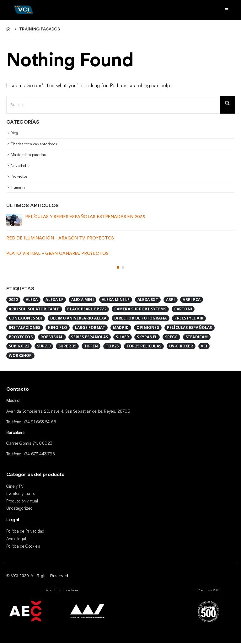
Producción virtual (22, 502)
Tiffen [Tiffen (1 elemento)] (91, 347)
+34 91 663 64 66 (40, 423)
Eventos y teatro (21, 495)
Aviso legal (16, 539)
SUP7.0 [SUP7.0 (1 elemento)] (44, 347)
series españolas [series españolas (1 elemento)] (89, 338)
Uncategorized (20, 509)
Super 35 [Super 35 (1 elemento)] (67, 347)
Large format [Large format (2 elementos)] (90, 328)
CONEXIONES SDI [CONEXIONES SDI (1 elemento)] (26, 319)
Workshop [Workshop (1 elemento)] (20, 356)
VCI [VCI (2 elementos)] (204, 347)
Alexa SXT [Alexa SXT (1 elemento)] (148, 301)
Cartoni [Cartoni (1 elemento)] (183, 310)
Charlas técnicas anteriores (34, 145)
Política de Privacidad (25, 532)
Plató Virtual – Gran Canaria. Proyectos (57, 255)
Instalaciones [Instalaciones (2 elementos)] (25, 328)
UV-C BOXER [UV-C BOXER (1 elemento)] (181, 347)
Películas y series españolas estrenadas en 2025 (85, 218)
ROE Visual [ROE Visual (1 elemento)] (52, 338)
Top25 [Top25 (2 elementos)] (112, 347)
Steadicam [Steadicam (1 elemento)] (197, 338)
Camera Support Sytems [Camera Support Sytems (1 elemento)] (140, 310)
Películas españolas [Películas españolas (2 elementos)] (190, 328)
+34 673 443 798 (39, 455)
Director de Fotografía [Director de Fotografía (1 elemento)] (140, 319)
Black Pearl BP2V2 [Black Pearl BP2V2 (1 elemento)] (87, 310)
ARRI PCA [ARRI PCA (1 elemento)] (192, 301)
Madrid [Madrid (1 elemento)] (121, 328)
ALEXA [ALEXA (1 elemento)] (32, 301)
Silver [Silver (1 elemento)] (122, 338)
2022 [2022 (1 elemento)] (13, 301)
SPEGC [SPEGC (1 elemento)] (171, 338)
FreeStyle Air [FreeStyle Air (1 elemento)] (189, 319)
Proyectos (19, 177)
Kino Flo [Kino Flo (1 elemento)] (58, 328)
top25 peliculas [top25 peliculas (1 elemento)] (144, 347)
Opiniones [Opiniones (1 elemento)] (148, 328)
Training (18, 188)
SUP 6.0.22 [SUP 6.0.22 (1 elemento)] (19, 347)
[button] (118, 268)
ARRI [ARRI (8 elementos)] (171, 301)
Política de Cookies (23, 547)
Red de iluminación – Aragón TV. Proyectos (60, 239)
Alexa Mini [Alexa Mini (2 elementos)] (83, 301)
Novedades (20, 166)
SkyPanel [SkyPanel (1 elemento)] (147, 338)
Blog (14, 134)
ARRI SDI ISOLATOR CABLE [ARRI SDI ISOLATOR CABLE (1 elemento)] (34, 310)
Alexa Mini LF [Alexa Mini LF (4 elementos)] (116, 301)
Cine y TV (15, 487)
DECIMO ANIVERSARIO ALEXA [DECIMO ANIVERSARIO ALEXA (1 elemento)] (78, 319)
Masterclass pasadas (28, 156)
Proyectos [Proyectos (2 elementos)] (21, 338)
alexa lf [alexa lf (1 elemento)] (54, 301)
